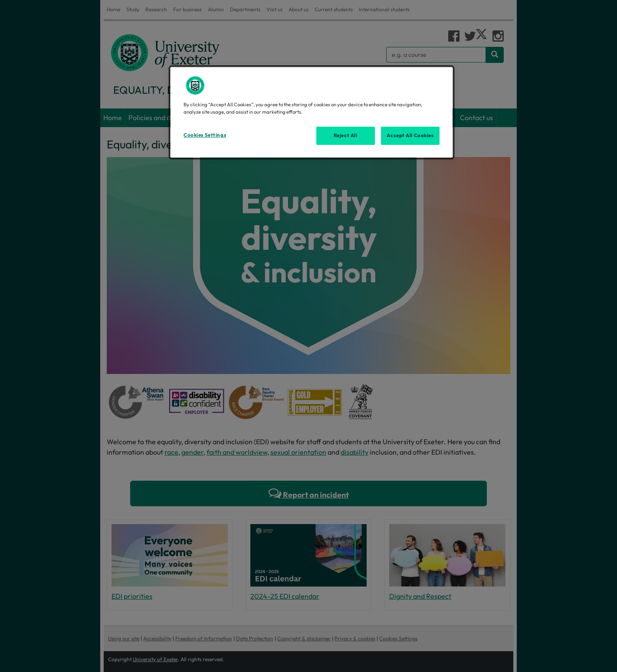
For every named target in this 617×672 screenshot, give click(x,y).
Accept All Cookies (410, 135)
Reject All (346, 135)
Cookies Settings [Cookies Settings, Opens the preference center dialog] (205, 135)
